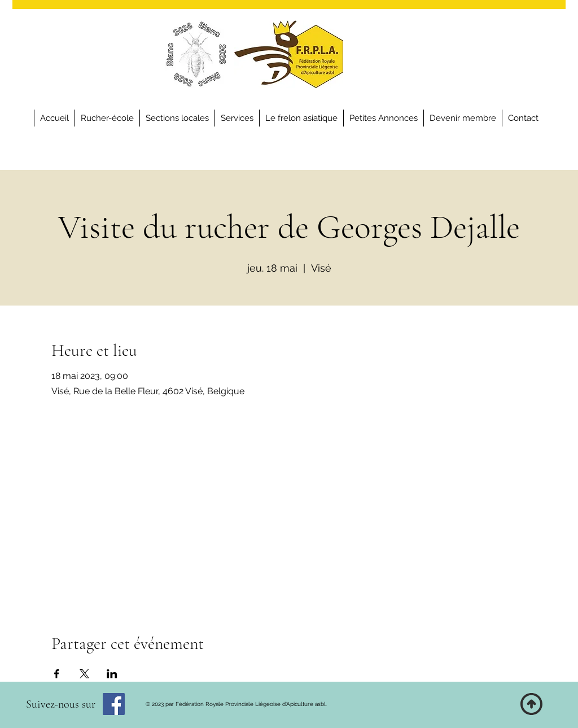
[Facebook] (114, 704)
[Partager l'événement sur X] (84, 674)
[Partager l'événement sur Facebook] (57, 674)
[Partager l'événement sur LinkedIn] (112, 674)
